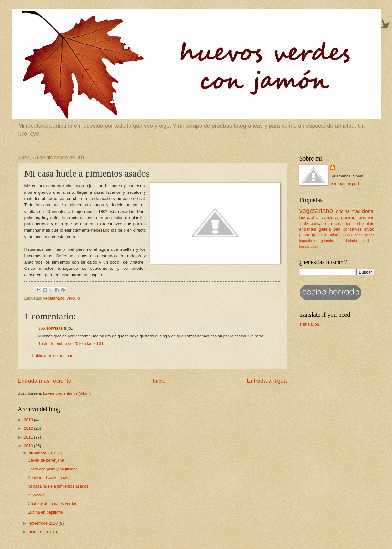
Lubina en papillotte (45, 512)
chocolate (366, 224)
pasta (304, 235)
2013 (29, 420)
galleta (325, 229)
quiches (319, 235)
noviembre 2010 (44, 523)
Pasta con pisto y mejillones (53, 469)
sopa (358, 235)
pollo (347, 235)
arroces (334, 224)
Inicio (159, 381)
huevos (305, 246)
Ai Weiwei (37, 495)
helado (351, 241)
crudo (369, 229)
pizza (314, 246)
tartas (370, 235)
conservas (352, 229)
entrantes (308, 229)
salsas (335, 235)
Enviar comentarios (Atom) (67, 393)
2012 (29, 428)
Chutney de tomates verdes (52, 503)
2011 (29, 437)
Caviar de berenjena (46, 460)
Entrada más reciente (45, 381)
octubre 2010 (41, 532)
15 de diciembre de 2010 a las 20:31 (71, 344)
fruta (304, 223)
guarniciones (331, 241)
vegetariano (54, 298)
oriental (349, 224)
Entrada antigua (267, 381)
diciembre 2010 (43, 453)
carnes (348, 217)
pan (337, 229)
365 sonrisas (51, 328)
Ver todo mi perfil (346, 184)
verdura (74, 298)
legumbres (308, 241)
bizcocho (309, 217)
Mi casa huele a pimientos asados (58, 486)
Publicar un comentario (53, 355)
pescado (318, 224)
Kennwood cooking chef (49, 477)
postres (367, 217)
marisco (368, 241)
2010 (29, 446)
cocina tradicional (355, 211)
